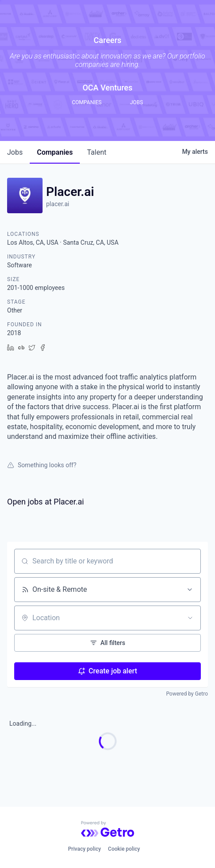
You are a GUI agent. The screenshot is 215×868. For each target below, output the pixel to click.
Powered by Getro (187, 694)
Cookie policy (124, 849)
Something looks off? (42, 465)
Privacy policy (84, 849)
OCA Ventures (107, 88)
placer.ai (58, 204)
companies (55, 152)
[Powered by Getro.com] (108, 829)
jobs (15, 152)
